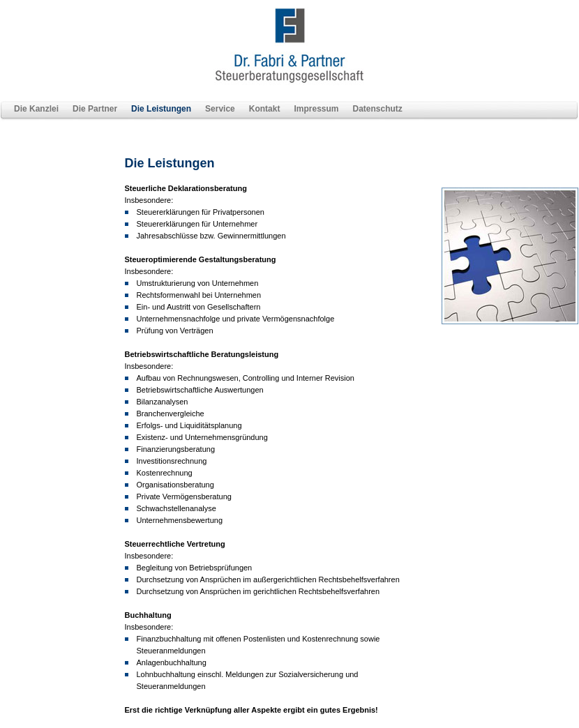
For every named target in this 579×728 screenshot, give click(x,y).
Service (220, 109)
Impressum (316, 109)
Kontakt (265, 109)
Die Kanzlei (36, 109)
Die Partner (95, 109)
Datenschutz (377, 109)
